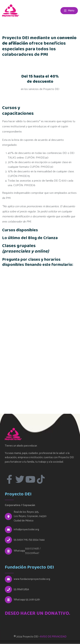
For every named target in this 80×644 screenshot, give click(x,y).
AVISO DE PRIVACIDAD (53, 637)
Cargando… (40, 334)
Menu (69, 11)
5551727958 (32, 549)
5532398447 (32, 553)
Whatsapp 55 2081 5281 (27, 600)
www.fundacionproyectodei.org (32, 579)
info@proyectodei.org (26, 530)
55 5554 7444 (37, 540)
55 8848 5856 (21, 589)
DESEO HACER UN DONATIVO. (37, 614)
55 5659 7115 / (22, 540)
